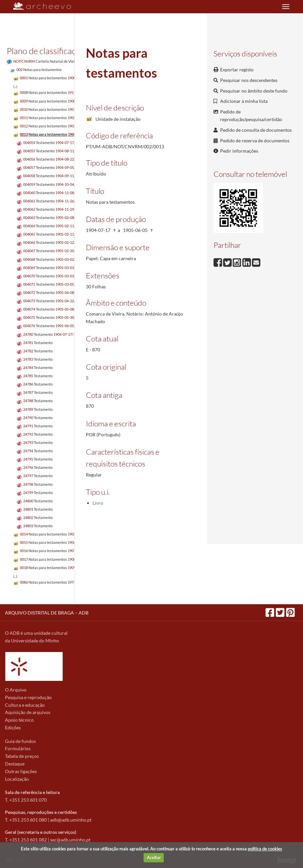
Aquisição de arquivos (28, 712)
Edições (13, 727)
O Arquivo (16, 690)
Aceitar (154, 857)
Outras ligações (21, 771)
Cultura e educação (25, 705)
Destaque (15, 764)
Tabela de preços (22, 756)
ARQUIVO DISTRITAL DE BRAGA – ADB (47, 613)
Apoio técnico (19, 720)
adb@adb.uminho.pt (71, 820)
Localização (17, 779)
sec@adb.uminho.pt (70, 840)
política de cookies (265, 849)
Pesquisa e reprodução (28, 697)
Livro (98, 503)
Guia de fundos (20, 741)
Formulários (18, 748)
